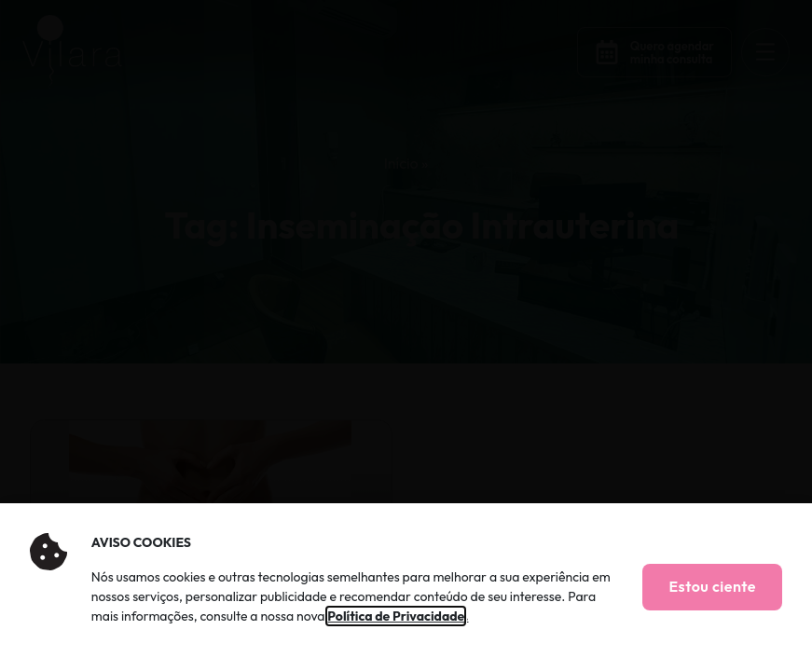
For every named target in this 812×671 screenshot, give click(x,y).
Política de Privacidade (396, 616)
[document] (406, 335)
